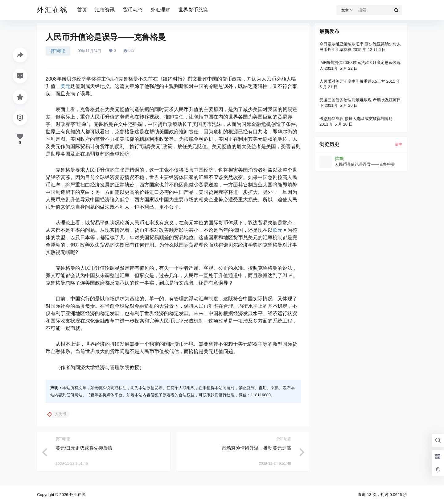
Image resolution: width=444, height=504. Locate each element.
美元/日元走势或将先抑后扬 (84, 448)
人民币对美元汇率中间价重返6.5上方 (352, 81)
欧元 (277, 230)
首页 (82, 10)
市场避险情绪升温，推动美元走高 (256, 448)
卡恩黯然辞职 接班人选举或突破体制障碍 (356, 119)
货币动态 (133, 10)
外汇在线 (77, 495)
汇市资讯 (105, 10)
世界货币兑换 (193, 10)
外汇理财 (160, 10)
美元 (65, 86)
